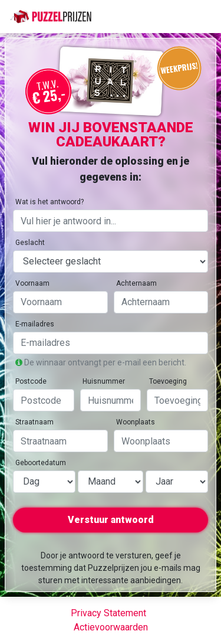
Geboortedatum (41, 463)
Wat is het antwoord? (50, 202)
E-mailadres (35, 324)
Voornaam (32, 283)
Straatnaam (34, 422)
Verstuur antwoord (111, 520)
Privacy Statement (108, 613)
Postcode (31, 381)
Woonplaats (136, 422)
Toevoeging (168, 381)
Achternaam (136, 283)
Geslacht (30, 243)
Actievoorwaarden (111, 627)
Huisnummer (104, 381)
